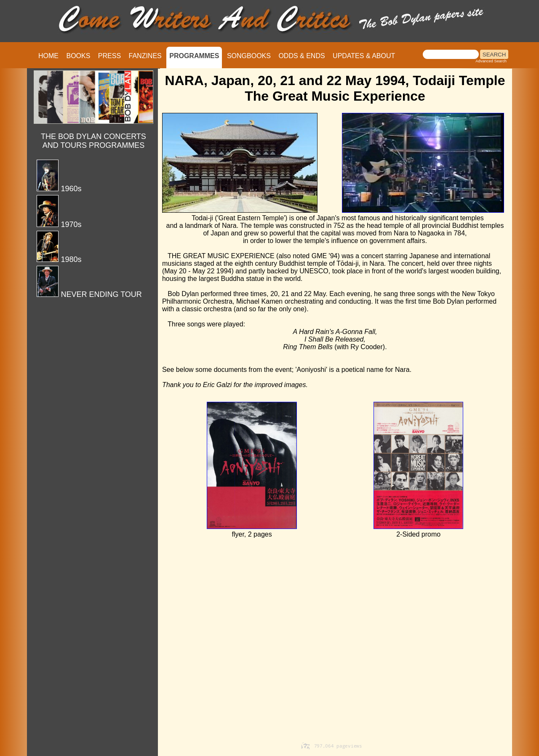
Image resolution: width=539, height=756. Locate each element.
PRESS (109, 56)
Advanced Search (491, 61)
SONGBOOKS (249, 56)
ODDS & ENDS (302, 56)
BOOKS (78, 56)
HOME (48, 56)
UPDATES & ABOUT (364, 56)
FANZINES (145, 56)
